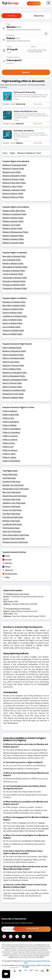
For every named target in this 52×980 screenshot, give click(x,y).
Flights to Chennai (10, 439)
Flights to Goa (8, 418)
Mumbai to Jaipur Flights (12, 186)
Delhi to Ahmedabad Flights (14, 376)
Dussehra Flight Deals (11, 482)
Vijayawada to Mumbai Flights (15, 278)
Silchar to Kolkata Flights (12, 323)
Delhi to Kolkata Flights (12, 369)
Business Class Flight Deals (14, 539)
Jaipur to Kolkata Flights (12, 320)
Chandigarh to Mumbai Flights (15, 288)
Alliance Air (8, 570)
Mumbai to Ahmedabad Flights (15, 380)
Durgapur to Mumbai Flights (14, 271)
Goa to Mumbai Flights (12, 260)
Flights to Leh (8, 447)
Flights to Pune (9, 443)
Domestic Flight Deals (11, 506)
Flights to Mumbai (10, 411)
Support (42, 956)
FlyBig (6, 577)
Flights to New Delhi (11, 415)
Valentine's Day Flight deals (14, 503)
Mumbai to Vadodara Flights (14, 190)
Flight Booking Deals (11, 528)
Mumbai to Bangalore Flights (14, 176)
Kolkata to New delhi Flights (14, 211)
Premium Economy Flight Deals (15, 542)
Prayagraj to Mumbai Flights (14, 285)
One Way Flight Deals (11, 514)
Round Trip (39, 16)
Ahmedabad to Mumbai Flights (15, 267)
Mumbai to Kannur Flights (13, 193)
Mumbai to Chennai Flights (13, 169)
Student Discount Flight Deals (15, 496)
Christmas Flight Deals (11, 499)
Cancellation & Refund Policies (27, 965)
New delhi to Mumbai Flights (14, 256)
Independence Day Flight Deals (16, 489)
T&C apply (16, 99)
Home (5, 153)
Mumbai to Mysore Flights (13, 197)
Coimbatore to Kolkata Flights (15, 316)
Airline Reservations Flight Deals (16, 535)
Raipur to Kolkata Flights (12, 334)
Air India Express (10, 574)
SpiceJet (7, 560)
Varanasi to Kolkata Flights (13, 330)
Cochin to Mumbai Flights (13, 274)
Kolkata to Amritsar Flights (13, 221)
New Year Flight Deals (12, 492)
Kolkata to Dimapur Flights (13, 239)
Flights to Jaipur (9, 454)
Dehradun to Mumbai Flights (14, 281)
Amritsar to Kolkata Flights (13, 309)
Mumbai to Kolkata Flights (13, 397)
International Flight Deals (13, 517)
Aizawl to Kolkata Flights (12, 313)
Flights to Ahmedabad (11, 429)
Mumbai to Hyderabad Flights (15, 165)
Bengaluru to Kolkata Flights (14, 302)
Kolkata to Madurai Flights (13, 236)
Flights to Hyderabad (11, 432)
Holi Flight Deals (9, 478)
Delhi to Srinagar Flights (12, 387)
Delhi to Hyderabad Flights (14, 358)
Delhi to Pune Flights (11, 362)
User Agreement (38, 961)
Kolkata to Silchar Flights (12, 228)
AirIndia (6, 567)
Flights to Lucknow (10, 436)
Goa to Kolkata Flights (11, 327)
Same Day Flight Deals (12, 531)
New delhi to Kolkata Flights (14, 305)
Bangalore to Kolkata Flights (14, 390)
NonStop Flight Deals (11, 521)
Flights (12, 153)
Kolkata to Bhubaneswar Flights (15, 232)
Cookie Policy (47, 965)
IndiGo (6, 556)
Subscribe (32, 929)
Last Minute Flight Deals (12, 524)
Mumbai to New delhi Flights (14, 183)
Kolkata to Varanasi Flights (13, 243)
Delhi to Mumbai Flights (12, 348)
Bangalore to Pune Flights (13, 394)
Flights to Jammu (9, 457)
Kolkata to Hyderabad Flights (14, 214)
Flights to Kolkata (9, 425)
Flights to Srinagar (10, 450)
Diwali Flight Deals (10, 474)
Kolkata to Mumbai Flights (13, 218)
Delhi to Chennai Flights (12, 383)
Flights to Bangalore (11, 422)
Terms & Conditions (27, 961)
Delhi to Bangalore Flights (13, 355)
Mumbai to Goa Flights (12, 172)
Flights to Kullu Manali (11, 461)
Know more (38, 104)
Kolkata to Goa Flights (11, 225)
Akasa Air (7, 563)
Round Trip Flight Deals (12, 510)
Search (26, 72)
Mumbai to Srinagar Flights (13, 179)
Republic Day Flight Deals (13, 485)
